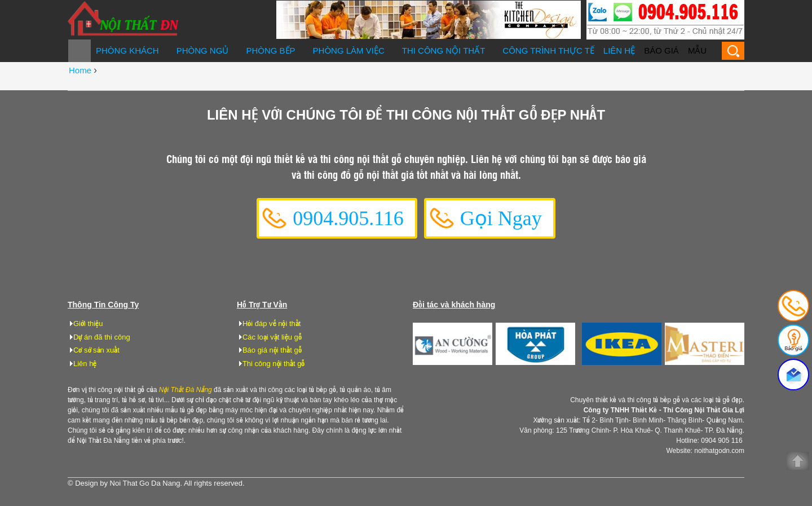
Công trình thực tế (548, 50)
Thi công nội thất (444, 50)
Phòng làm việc (349, 50)
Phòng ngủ (203, 50)
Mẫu (697, 50)
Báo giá (661, 50)
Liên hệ (619, 50)
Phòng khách (127, 50)
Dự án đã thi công (102, 337)
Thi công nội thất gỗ (274, 364)
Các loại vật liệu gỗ (272, 337)
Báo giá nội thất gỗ (272, 350)
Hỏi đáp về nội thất (272, 324)
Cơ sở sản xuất (96, 350)
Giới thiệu (88, 324)
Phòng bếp (270, 50)
